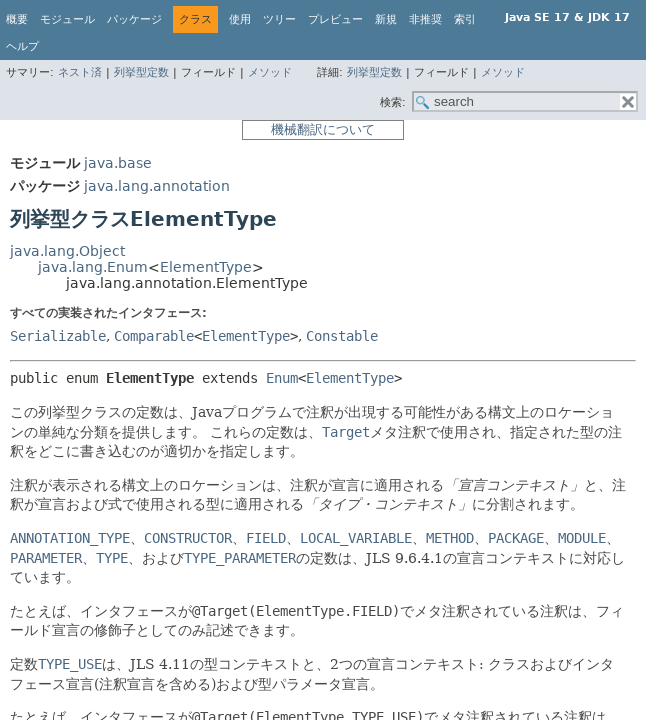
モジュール (67, 19)
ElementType (206, 267)
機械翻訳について (323, 129)
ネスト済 (80, 72)
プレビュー (335, 19)
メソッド (270, 72)
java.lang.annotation (157, 186)
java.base (118, 163)
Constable (342, 336)
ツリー (279, 19)
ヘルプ (22, 46)
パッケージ (134, 19)
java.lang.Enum (93, 267)
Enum (282, 378)
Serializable (58, 336)
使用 (240, 19)
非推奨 (425, 19)
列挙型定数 (141, 72)
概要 (17, 19)
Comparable (154, 336)
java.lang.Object (67, 251)
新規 (386, 19)
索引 (465, 19)
